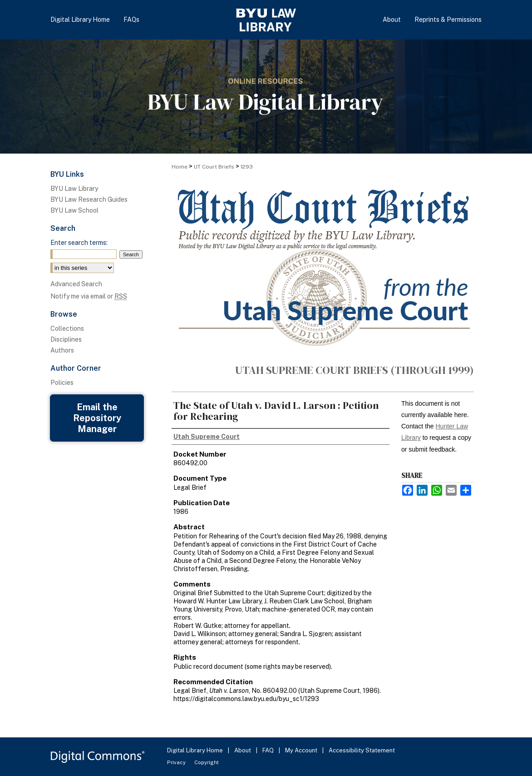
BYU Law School (74, 210)
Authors (62, 350)
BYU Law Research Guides (89, 199)
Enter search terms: (79, 243)
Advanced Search (76, 284)
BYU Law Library (74, 189)
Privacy (177, 762)
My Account (302, 750)
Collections (67, 328)
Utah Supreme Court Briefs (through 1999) (355, 370)
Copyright (207, 762)
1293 (247, 167)
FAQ (269, 750)
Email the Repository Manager (97, 418)
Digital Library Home (196, 750)
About (243, 750)
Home (180, 167)
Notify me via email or (89, 296)
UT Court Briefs (214, 167)
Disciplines (66, 339)
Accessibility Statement (362, 750)
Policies (62, 383)
